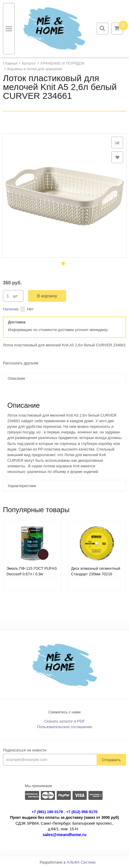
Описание (16, 378)
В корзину (47, 296)
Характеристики (22, 486)
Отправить (111, 760)
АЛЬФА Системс (81, 862)
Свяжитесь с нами (65, 712)
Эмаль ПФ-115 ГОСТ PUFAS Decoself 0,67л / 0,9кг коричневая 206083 (32, 574)
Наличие (11, 309)
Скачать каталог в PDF (64, 721)
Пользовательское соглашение (64, 727)
